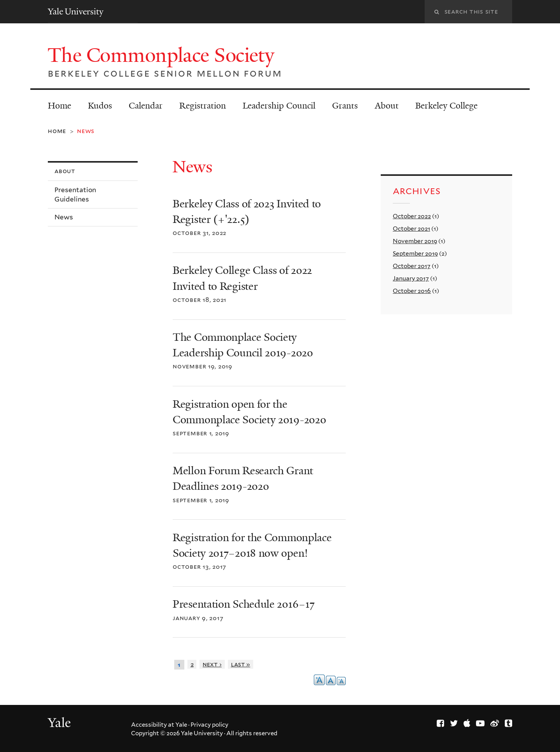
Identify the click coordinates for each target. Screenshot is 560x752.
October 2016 (412, 291)
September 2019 (415, 253)
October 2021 (411, 229)
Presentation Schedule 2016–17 (243, 604)
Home (59, 106)
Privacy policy (209, 725)
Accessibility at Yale (159, 725)
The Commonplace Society (163, 55)
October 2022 (412, 216)
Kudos (100, 106)
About (387, 106)
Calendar (146, 106)
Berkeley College (446, 106)
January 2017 (411, 278)
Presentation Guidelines (75, 195)
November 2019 (415, 241)
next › (212, 664)
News (64, 217)
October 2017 (412, 266)
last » (241, 664)
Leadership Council (279, 106)
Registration (203, 106)
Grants (345, 106)
